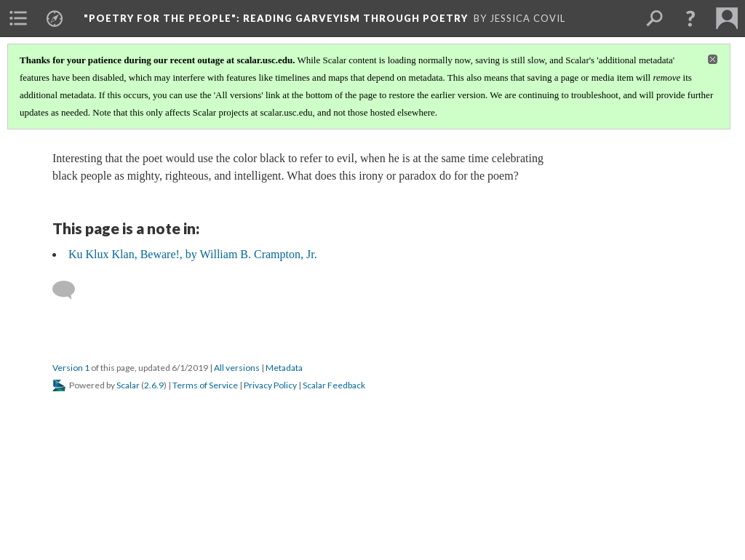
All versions (237, 368)
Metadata (284, 368)
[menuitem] (18, 18)
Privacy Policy (270, 385)
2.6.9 (154, 385)
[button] (690, 18)
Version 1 (71, 368)
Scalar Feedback (334, 385)
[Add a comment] (70, 290)
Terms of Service (205, 385)
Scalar (128, 385)
